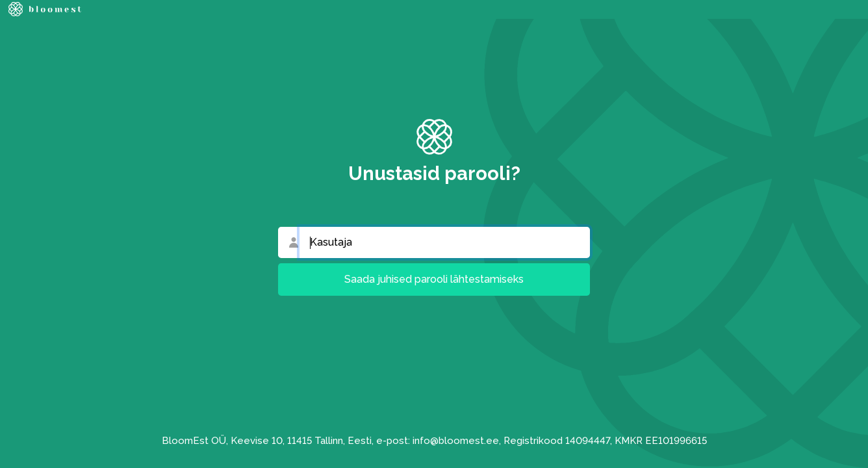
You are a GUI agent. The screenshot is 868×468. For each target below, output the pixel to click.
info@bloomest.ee (456, 441)
